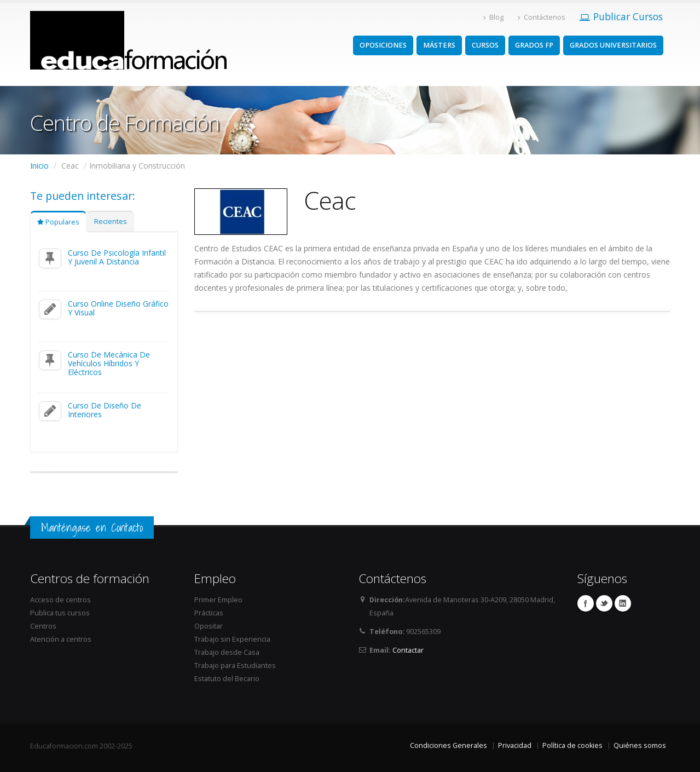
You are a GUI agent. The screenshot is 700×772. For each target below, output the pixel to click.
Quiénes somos (640, 745)
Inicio (39, 166)
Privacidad (515, 745)
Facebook (586, 603)
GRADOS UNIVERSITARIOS (613, 45)
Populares (58, 222)
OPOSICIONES (383, 45)
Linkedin (623, 603)
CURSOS (485, 45)
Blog (493, 17)
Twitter (604, 603)
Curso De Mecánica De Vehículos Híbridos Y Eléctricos (109, 363)
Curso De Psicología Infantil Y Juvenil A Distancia (117, 257)
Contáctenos (542, 17)
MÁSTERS (439, 45)
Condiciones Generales (449, 745)
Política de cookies (572, 745)
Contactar (408, 650)
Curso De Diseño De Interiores (105, 410)
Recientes (111, 221)
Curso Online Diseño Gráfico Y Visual (118, 308)
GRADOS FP (534, 45)
